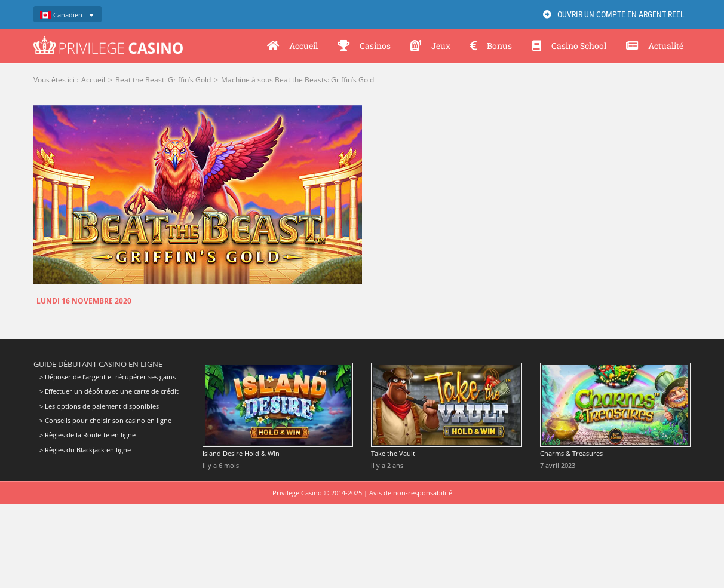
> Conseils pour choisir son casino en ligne (105, 420)
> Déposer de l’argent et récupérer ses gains (108, 377)
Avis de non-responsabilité (411, 493)
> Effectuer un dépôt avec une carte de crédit (109, 391)
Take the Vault (393, 453)
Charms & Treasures (571, 453)
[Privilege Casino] (108, 41)
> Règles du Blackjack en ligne (85, 450)
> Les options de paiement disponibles (99, 406)
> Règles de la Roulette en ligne (88, 435)
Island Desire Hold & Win (241, 453)
